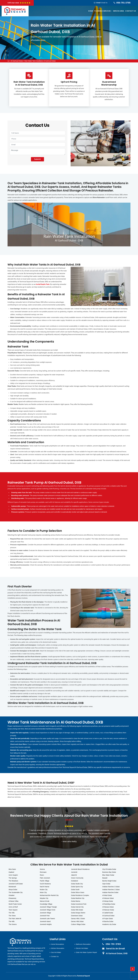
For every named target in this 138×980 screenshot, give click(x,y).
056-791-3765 (123, 3)
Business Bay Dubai (109, 872)
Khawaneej (12, 898)
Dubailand (75, 881)
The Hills (12, 921)
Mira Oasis (12, 869)
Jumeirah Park (45, 916)
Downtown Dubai (77, 916)
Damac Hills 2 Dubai (78, 919)
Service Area (118, 11)
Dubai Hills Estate (77, 910)
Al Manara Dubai (108, 907)
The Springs (13, 878)
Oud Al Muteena (45, 884)
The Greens (13, 924)
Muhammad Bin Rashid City (49, 895)
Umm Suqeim (13, 875)
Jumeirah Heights (46, 924)
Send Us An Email (115, 949)
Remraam (43, 872)
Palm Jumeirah (45, 878)
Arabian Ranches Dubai (110, 892)
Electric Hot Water (82, 948)
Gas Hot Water (56, 952)
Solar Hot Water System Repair (87, 952)
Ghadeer (12, 895)
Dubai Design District (78, 913)
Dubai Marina (76, 901)
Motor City (43, 892)
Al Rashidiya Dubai (109, 904)
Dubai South (75, 890)
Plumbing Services (103, 11)
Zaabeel (11, 872)
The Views (12, 916)
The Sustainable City (16, 892)
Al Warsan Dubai (108, 898)
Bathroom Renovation (83, 944)
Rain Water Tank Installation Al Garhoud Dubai (40, 61)
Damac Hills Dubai (77, 921)
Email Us (104, 3)
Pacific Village (45, 881)
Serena (42, 869)
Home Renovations (58, 944)
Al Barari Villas (14, 901)
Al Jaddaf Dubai (108, 913)
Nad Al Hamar (45, 887)
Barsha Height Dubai (109, 881)
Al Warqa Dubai (108, 901)
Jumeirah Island (45, 921)
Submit (37, 159)
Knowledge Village (46, 904)
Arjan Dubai (106, 884)
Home (91, 11)
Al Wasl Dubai (107, 895)
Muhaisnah (12, 887)
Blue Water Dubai (108, 875)
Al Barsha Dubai (108, 921)
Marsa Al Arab (45, 901)
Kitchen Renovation (58, 948)
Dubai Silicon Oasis (78, 892)
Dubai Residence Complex (80, 895)
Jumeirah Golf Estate (16, 884)
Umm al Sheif (13, 907)
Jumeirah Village (45, 913)
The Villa (12, 913)
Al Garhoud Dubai (17, 61)
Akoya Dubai (13, 890)
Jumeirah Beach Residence (80, 869)
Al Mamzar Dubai (108, 910)
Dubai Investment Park (79, 904)
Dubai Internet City (77, 907)
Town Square (13, 910)
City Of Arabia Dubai (109, 869)
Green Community (77, 878)
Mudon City (44, 890)
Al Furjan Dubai (108, 919)
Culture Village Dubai (78, 924)
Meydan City (44, 898)
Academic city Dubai (109, 924)
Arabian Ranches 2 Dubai (111, 890)
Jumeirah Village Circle (48, 910)
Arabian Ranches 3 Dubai (111, 887)
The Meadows (13, 881)
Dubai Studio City (77, 884)
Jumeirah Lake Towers (47, 919)
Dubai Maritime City (78, 898)
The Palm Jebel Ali (15, 919)
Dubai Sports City (77, 887)
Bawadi (105, 878)
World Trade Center (15, 904)
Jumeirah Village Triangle (48, 907)
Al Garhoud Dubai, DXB (117, 953)
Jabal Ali (74, 875)
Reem (42, 875)
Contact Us (131, 11)
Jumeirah (74, 872)
